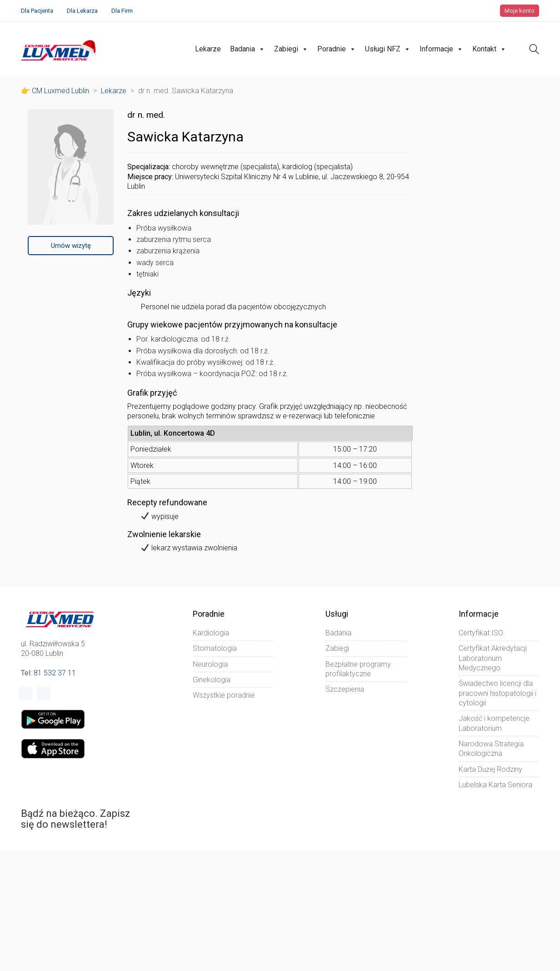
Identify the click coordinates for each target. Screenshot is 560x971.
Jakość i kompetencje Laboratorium (494, 723)
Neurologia (210, 664)
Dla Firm (122, 11)
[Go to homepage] (60, 49)
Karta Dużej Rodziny (490, 769)
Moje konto (520, 11)
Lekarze (208, 49)
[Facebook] (25, 694)
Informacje (441, 49)
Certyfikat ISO (481, 633)
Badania (247, 49)
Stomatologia (215, 648)
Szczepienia (345, 689)
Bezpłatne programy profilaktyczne (358, 669)
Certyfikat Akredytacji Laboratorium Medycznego (493, 658)
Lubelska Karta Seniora (495, 785)
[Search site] (534, 50)
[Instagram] (44, 694)
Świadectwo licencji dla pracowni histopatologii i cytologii (497, 693)
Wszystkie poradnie (224, 695)
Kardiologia (211, 633)
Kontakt (489, 49)
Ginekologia (212, 680)
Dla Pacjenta (37, 11)
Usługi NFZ (388, 49)
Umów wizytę (71, 246)
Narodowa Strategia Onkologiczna (491, 749)
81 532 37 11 (55, 673)
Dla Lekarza (82, 11)
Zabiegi (291, 49)
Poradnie (337, 49)
